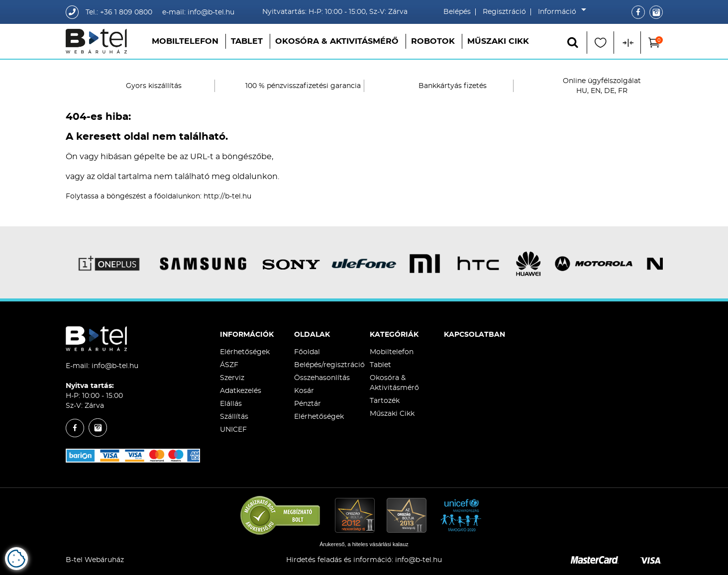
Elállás (231, 404)
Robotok (433, 41)
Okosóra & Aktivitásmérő (337, 41)
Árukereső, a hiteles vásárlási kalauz (364, 544)
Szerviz (232, 378)
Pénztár (308, 404)
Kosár (304, 391)
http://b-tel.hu (227, 196)
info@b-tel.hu (115, 366)
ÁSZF (229, 365)
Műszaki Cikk (498, 41)
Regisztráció (504, 12)
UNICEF (233, 430)
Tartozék (385, 401)
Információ (560, 12)
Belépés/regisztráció (329, 365)
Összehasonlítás (322, 378)
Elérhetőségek (245, 352)
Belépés (457, 12)
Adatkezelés (241, 391)
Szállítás (234, 417)
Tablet (247, 41)
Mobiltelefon (185, 41)
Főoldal (307, 352)
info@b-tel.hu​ (418, 560)
